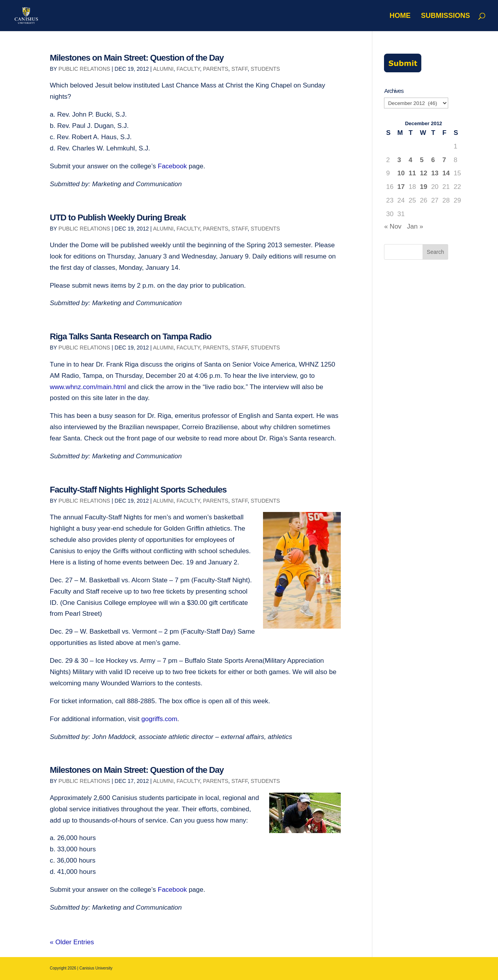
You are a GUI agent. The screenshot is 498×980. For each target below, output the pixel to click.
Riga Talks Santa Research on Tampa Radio (131, 336)
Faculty (188, 69)
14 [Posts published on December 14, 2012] (446, 173)
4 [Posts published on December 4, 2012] (410, 160)
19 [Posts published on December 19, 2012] (423, 187)
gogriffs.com (159, 719)
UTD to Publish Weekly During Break (118, 217)
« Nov (393, 226)
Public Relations (84, 69)
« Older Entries (72, 942)
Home (400, 16)
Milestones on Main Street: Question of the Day (137, 58)
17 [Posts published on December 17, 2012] (401, 187)
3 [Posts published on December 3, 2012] (399, 160)
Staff (240, 69)
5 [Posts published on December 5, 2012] (422, 160)
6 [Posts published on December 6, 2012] (433, 160)
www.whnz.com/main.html (89, 387)
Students (265, 69)
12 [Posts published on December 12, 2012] (423, 173)
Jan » (415, 226)
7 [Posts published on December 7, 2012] (444, 160)
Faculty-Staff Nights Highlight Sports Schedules (138, 490)
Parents (216, 69)
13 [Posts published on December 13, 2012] (435, 173)
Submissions (445, 16)
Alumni (163, 69)
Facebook (173, 166)
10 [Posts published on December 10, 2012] (401, 173)
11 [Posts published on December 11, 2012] (412, 173)
